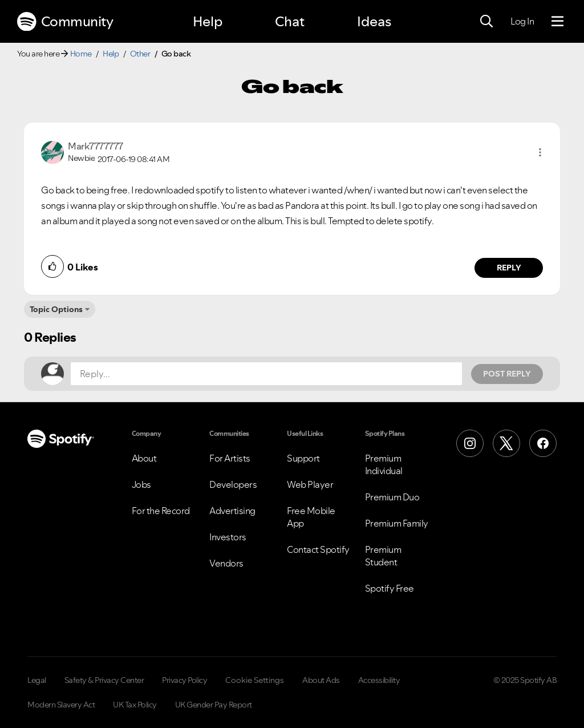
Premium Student (383, 556)
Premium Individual (384, 464)
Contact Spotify (318, 549)
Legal (37, 680)
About (144, 458)
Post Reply (507, 374)
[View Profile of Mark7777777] (96, 146)
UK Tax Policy (135, 705)
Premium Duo (392, 497)
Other (140, 54)
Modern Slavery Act (61, 705)
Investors (228, 537)
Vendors (226, 563)
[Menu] (557, 22)
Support (303, 458)
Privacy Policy (184, 680)
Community (65, 22)
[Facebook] (543, 443)
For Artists (230, 458)
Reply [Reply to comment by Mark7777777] (509, 268)
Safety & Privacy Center (104, 680)
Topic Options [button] (56, 309)
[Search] (486, 22)
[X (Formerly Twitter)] (506, 443)
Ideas (374, 21)
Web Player (310, 484)
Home (81, 54)
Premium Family (397, 523)
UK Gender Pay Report (214, 705)
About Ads (321, 680)
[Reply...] (266, 374)
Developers (233, 484)
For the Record (161, 511)
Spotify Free (390, 588)
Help (208, 21)
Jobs (141, 484)
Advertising (232, 511)
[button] (540, 152)
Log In (522, 21)
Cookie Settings (255, 680)
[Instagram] (470, 443)
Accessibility (379, 680)
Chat (290, 21)
